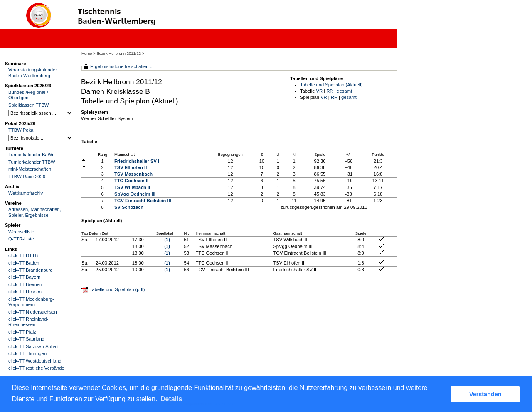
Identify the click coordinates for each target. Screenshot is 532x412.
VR (320, 91)
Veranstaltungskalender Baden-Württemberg (33, 72)
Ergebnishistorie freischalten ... (122, 66)
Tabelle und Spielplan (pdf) (117, 289)
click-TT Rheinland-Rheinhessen (28, 322)
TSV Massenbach (133, 174)
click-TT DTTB (23, 255)
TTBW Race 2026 (27, 177)
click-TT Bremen (25, 284)
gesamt (345, 91)
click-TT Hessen (25, 292)
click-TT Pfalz (22, 332)
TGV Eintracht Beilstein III (143, 201)
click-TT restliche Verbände (36, 368)
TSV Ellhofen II (131, 167)
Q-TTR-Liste (21, 239)
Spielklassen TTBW (28, 105)
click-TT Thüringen (27, 353)
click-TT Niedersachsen (33, 312)
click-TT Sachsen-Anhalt (33, 346)
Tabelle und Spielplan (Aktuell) (331, 85)
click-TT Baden (24, 263)
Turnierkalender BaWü (32, 154)
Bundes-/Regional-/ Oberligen (28, 95)
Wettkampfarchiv (26, 193)
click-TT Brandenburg (31, 270)
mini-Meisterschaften (30, 169)
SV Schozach (129, 207)
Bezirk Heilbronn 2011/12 (119, 53)
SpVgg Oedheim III (135, 194)
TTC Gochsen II (131, 181)
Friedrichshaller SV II (137, 161)
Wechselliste (21, 232)
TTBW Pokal (21, 130)
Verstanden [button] (485, 394)
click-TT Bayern (25, 277)
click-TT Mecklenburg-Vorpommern (31, 302)
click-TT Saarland (26, 339)
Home (87, 53)
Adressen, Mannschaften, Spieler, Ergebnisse (35, 212)
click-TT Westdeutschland (35, 361)
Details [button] (171, 399)
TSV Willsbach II (132, 187)
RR (330, 91)
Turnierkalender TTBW (32, 162)
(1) (167, 240)
